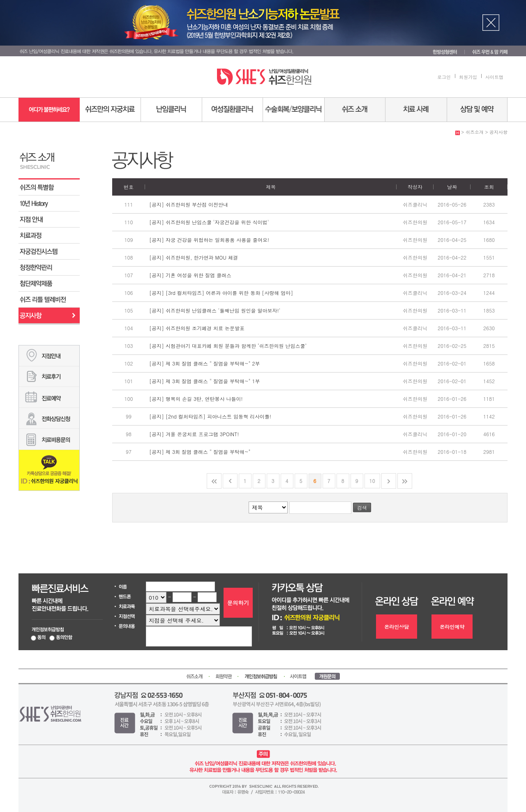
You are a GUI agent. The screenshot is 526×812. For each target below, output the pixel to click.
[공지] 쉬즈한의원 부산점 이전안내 (189, 204)
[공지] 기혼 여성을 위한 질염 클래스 (190, 275)
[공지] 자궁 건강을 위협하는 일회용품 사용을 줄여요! (209, 240)
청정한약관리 (49, 268)
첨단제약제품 (49, 284)
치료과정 (49, 236)
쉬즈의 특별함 (49, 187)
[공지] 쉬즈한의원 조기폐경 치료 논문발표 (197, 328)
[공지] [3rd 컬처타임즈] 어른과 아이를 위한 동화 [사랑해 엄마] (221, 293)
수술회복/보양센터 (294, 110)
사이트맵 (494, 77)
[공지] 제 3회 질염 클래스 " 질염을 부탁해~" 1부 (205, 381)
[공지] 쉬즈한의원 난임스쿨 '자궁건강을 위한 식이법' (209, 222)
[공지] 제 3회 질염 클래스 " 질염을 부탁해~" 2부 (205, 363)
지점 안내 (49, 220)
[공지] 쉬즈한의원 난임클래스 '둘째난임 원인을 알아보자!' (215, 310)
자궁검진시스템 (49, 252)
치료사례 (416, 110)
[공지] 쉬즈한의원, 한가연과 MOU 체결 (194, 257)
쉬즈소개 (355, 110)
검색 (362, 507)
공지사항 (49, 315)
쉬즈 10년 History (49, 204)
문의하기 (238, 603)
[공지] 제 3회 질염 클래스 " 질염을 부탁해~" (200, 452)
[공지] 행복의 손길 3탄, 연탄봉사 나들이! (196, 399)
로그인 (444, 77)
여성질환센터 (233, 110)
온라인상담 (397, 627)
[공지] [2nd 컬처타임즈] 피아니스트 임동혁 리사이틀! (210, 416)
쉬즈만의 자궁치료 (110, 110)
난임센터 (172, 110)
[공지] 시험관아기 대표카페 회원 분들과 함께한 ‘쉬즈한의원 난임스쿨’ (228, 346)
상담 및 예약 (477, 110)
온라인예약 (452, 627)
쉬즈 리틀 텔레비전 (49, 300)
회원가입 (468, 77)
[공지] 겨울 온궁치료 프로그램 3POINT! (194, 434)
